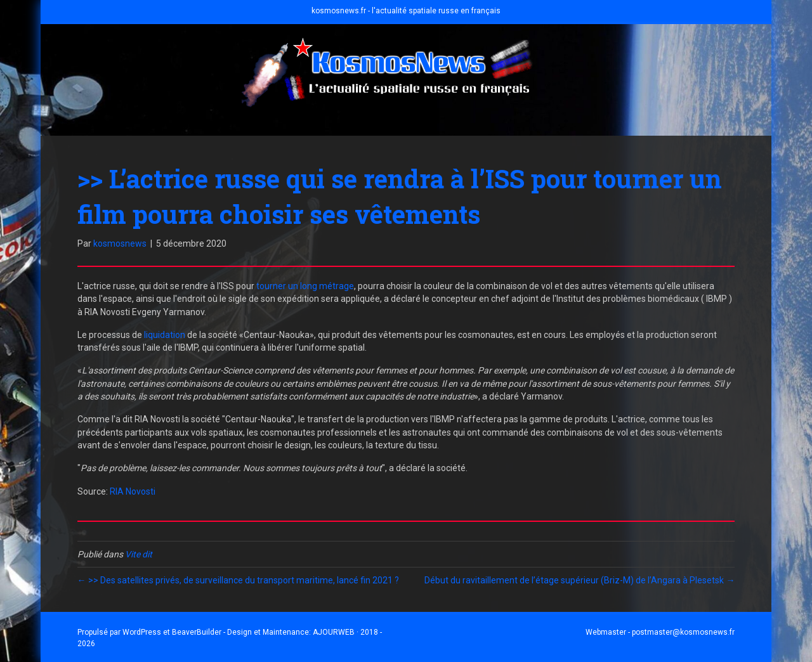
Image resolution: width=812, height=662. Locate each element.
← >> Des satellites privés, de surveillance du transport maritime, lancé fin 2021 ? (238, 580)
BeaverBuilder (197, 632)
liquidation (164, 335)
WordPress (142, 632)
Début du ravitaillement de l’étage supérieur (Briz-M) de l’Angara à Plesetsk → (580, 580)
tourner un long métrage (305, 286)
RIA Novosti (133, 491)
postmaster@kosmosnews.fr (683, 632)
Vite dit (139, 554)
